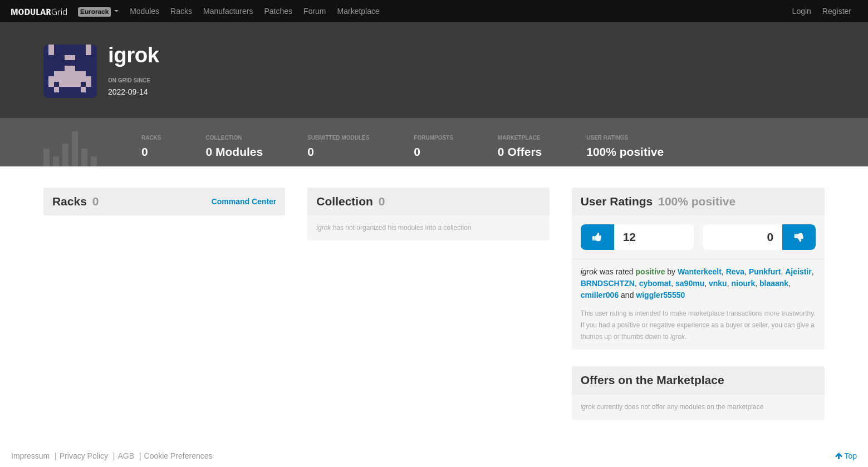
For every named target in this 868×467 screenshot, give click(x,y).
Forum (315, 11)
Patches (278, 11)
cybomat (655, 283)
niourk (743, 283)
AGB (126, 456)
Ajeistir (798, 272)
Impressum (30, 456)
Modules (144, 11)
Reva (735, 272)
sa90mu (690, 283)
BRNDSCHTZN (608, 283)
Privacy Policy (84, 456)
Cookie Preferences (178, 456)
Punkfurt (765, 272)
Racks (181, 11)
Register (837, 11)
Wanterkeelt (700, 272)
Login (802, 11)
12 (608, 237)
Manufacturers (228, 11)
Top (846, 456)
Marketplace (359, 11)
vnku (718, 283)
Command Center (244, 201)
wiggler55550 (660, 295)
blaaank (774, 283)
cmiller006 (600, 295)
